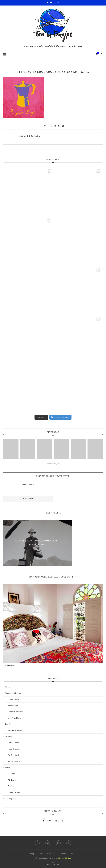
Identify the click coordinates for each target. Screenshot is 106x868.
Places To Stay (14, 792)
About (8, 687)
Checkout (51, 854)
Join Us (8, 724)
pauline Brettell (30, 136)
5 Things (11, 774)
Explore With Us (15, 730)
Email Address (28, 485)
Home (73, 854)
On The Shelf (13, 755)
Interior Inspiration (13, 693)
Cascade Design (64, 858)
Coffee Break (13, 743)
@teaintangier (53, 464)
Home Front (13, 706)
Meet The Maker (15, 718)
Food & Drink (14, 749)
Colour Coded (14, 699)
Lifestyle (9, 737)
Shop (32, 854)
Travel (8, 768)
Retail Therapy (14, 761)
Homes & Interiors (15, 712)
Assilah (11, 786)
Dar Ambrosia (9, 666)
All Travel (12, 780)
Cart (41, 854)
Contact (63, 854)
